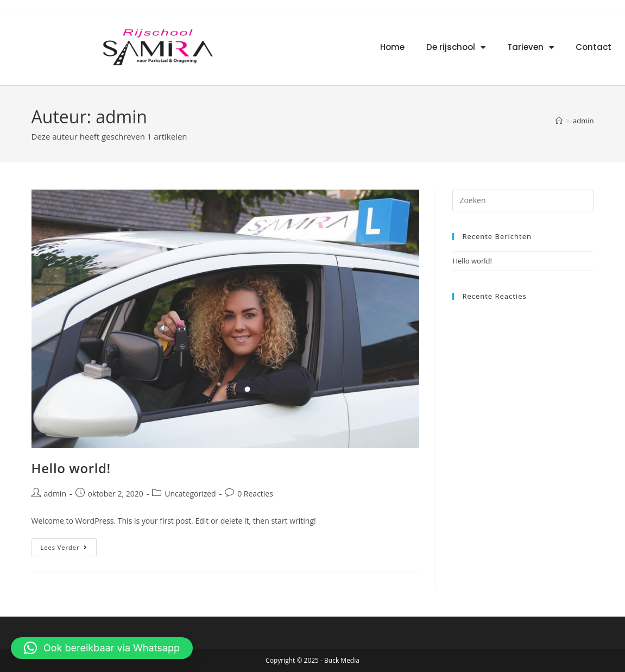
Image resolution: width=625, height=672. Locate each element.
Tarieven (531, 48)
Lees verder (69, 545)
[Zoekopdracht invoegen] (523, 200)
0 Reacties (255, 494)
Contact (594, 47)
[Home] (559, 121)
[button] (102, 648)
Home (392, 47)
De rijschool (456, 48)
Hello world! (71, 468)
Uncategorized (190, 494)
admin (583, 121)
